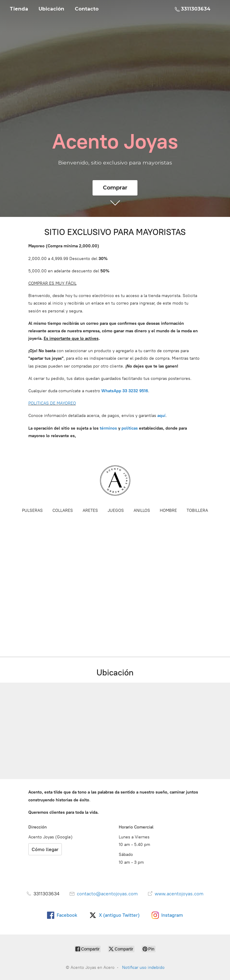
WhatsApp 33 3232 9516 (125, 391)
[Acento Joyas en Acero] (115, 481)
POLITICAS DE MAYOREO (52, 403)
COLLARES (63, 510)
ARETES (90, 510)
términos (108, 428)
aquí (161, 416)
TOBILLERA (197, 510)
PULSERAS (32, 510)
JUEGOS (116, 510)
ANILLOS (142, 510)
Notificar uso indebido (143, 967)
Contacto (87, 9)
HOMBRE (168, 510)
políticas (130, 428)
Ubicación (51, 9)
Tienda (19, 9)
